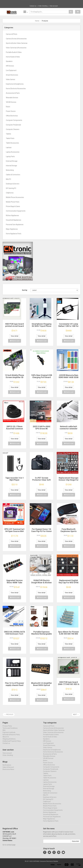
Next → (76, 714)
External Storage (12, 161)
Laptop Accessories (13, 152)
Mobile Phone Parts (13, 202)
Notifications (7, 767)
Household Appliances (14, 220)
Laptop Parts (10, 157)
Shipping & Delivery (9, 741)
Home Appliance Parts (14, 234)
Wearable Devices (12, 98)
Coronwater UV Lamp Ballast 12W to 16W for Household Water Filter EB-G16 (69, 327)
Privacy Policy (7, 728)
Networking (10, 170)
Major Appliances (12, 229)
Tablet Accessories (12, 143)
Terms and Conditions (10, 730)
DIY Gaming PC (11, 188)
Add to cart (15, 341)
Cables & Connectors (13, 175)
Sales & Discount (8, 769)
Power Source (11, 111)
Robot (8, 107)
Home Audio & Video (13, 57)
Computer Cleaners (13, 129)
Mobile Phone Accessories (15, 197)
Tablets (8, 134)
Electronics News (8, 771)
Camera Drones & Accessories (16, 39)
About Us (6, 739)
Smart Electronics (12, 75)
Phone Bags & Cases (13, 206)
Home (37, 21)
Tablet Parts (10, 138)
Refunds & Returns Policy (11, 737)
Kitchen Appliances (12, 215)
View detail (15, 336)
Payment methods (9, 734)
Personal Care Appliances (15, 225)
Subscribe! (75, 843)
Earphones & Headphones (15, 84)
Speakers (9, 61)
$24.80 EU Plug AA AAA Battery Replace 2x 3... (49, 2)
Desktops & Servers (13, 184)
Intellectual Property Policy (12, 743)
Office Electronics (12, 116)
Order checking (43, 6)
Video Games (10, 79)
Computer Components (14, 120)
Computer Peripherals (13, 125)
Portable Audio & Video (14, 52)
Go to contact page (9, 847)
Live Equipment (11, 70)
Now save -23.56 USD (28, 2)
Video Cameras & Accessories (16, 48)
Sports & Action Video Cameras (17, 43)
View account (54, 6)
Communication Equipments (16, 211)
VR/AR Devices (11, 102)
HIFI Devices (10, 66)
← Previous (9, 714)
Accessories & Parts (13, 93)
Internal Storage (11, 166)
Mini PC (8, 179)
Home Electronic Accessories (16, 89)
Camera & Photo (12, 34)
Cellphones (10, 193)
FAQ (4, 732)
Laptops (9, 147)
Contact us (33, 6)
